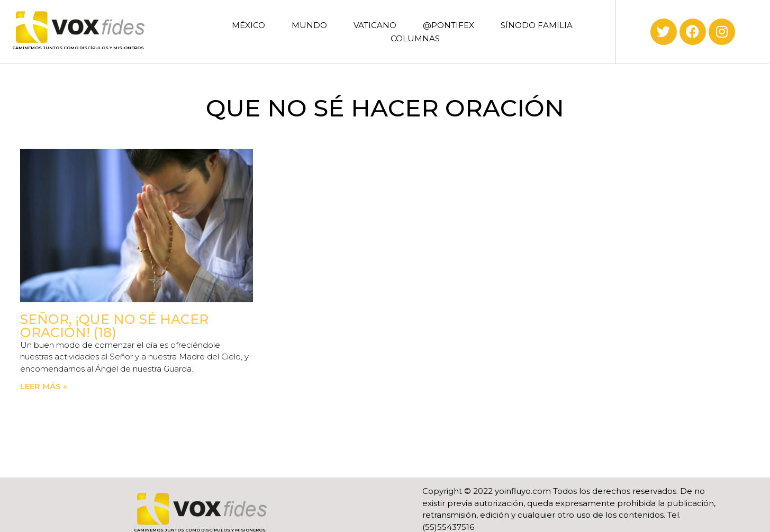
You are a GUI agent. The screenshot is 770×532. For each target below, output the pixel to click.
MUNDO (309, 25)
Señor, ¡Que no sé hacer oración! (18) (114, 326)
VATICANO (375, 25)
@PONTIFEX (449, 25)
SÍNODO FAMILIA (537, 25)
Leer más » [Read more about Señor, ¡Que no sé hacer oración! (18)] (44, 386)
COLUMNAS (415, 38)
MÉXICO (248, 25)
